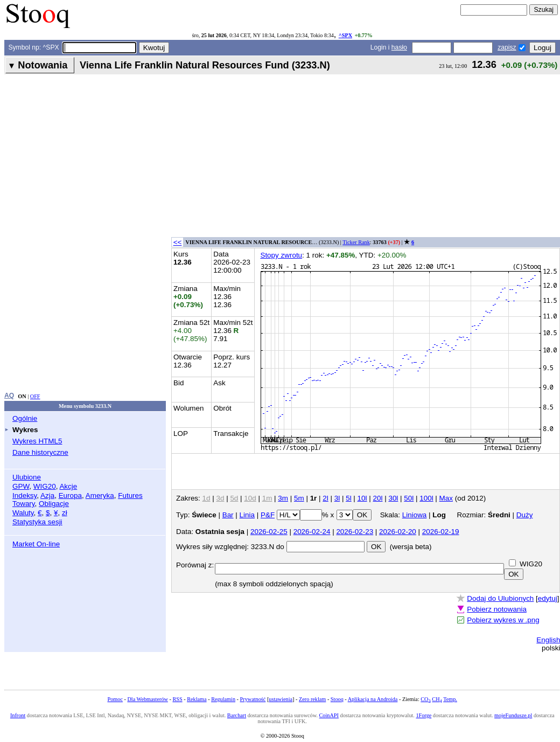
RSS (177, 699)
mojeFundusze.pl (513, 715)
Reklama (197, 699)
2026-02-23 (355, 532)
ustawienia (281, 699)
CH (437, 699)
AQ (9, 396)
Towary (24, 504)
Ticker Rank (356, 242)
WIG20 (45, 486)
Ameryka (100, 495)
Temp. (450, 699)
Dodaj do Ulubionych (500, 598)
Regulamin (223, 699)
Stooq (337, 699)
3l (337, 498)
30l (393, 498)
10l (362, 498)
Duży (525, 515)
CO (425, 699)
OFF (35, 396)
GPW (21, 486)
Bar (228, 515)
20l (378, 498)
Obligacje (54, 504)
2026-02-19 (441, 532)
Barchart (237, 715)
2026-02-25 (269, 532)
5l (348, 498)
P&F (268, 515)
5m (299, 498)
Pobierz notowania (497, 609)
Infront (18, 715)
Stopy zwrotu (281, 255)
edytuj (548, 598)
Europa (70, 495)
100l (426, 498)
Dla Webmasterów (147, 699)
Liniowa (415, 515)
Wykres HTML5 (37, 441)
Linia (247, 515)
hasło (399, 47)
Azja (47, 495)
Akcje (68, 486)
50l (409, 498)
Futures (130, 495)
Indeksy (24, 495)
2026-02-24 (312, 532)
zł (65, 513)
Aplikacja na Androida (373, 699)
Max (446, 498)
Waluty (23, 513)
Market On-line (36, 544)
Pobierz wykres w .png (503, 620)
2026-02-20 (398, 532)
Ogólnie (25, 418)
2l (325, 498)
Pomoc (115, 699)
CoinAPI (329, 715)
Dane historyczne (40, 452)
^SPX (345, 35)
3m (283, 498)
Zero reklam (312, 699)
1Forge (423, 715)
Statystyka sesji (37, 522)
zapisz (507, 47)
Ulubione (27, 477)
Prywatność (253, 699)
